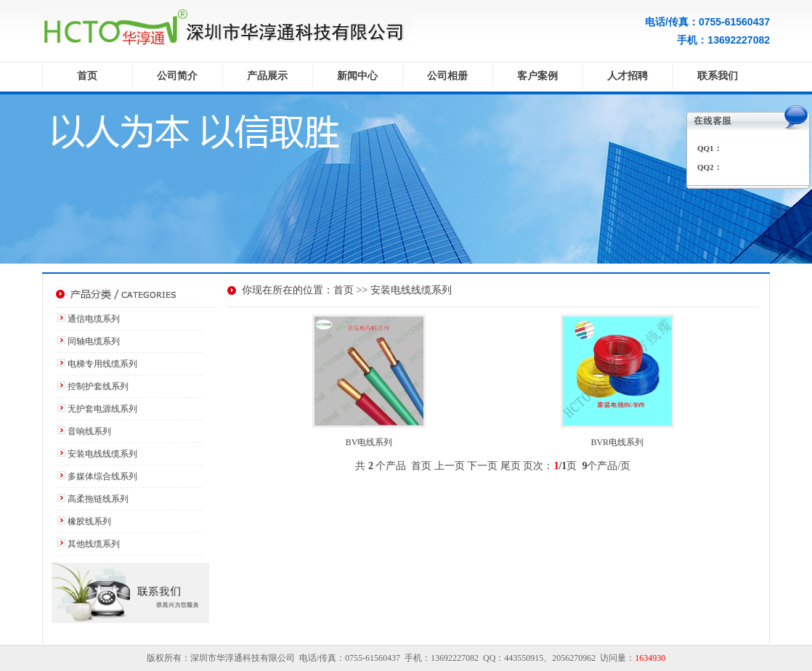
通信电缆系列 (94, 319)
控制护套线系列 (98, 386)
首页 (87, 76)
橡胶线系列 (89, 521)
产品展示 (267, 76)
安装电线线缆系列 (102, 454)
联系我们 (718, 76)
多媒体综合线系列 (102, 476)
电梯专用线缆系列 (102, 364)
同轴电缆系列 (94, 341)
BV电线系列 (369, 442)
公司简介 (177, 76)
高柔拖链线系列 (98, 499)
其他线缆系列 (94, 544)
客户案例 (537, 76)
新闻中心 (357, 76)
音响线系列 (89, 431)
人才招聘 (628, 76)
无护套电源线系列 (102, 409)
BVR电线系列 (617, 442)
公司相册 (447, 76)
